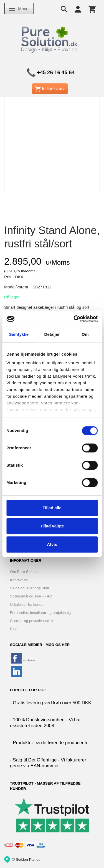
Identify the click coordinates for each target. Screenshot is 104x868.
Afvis (52, 544)
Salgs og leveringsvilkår (30, 588)
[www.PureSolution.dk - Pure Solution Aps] (50, 39)
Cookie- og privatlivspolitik (32, 621)
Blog (14, 629)
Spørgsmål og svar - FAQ (31, 596)
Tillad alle (52, 508)
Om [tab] (85, 334)
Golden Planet (28, 859)
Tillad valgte (52, 526)
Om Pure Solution (25, 572)
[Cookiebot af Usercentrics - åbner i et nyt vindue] (74, 319)
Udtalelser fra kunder (27, 605)
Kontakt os (19, 580)
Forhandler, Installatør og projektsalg (40, 613)
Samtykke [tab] (19, 334)
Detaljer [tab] (52, 334)
